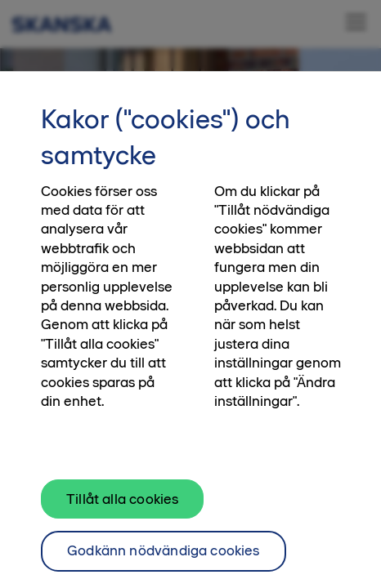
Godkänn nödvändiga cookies (164, 557)
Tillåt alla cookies (122, 505)
